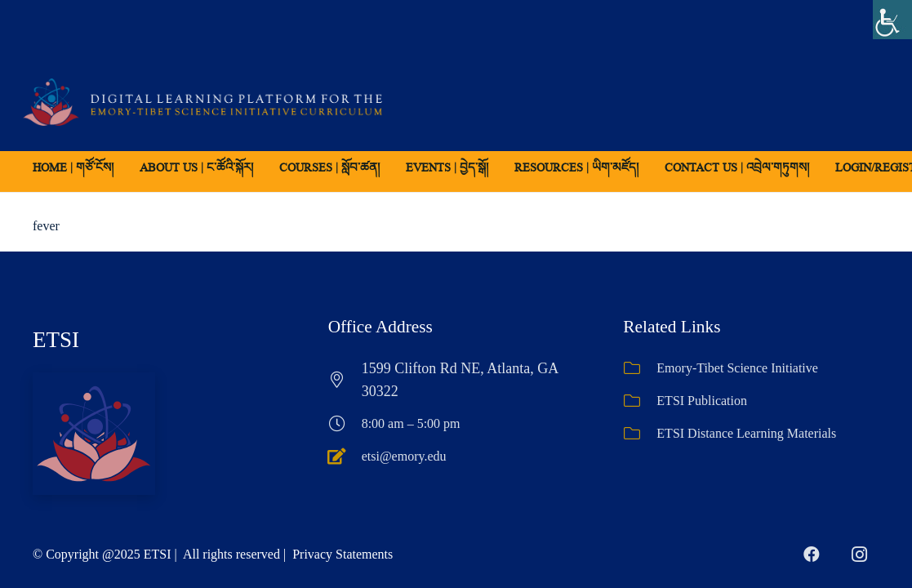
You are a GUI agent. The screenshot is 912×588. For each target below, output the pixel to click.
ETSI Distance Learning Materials (746, 433)
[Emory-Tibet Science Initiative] (640, 368)
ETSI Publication (702, 401)
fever (46, 226)
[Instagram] (859, 555)
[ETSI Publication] (640, 401)
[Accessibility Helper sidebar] (892, 20)
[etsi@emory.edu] (345, 457)
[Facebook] (812, 555)
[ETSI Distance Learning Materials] (640, 434)
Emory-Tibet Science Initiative (737, 368)
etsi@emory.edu (404, 456)
